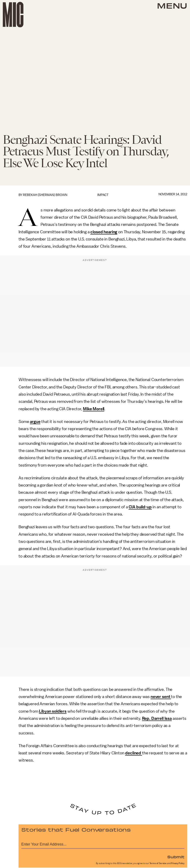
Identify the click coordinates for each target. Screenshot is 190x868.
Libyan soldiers (53, 711)
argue (35, 422)
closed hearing (104, 232)
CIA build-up (140, 507)
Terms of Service (158, 863)
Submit (176, 857)
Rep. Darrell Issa (157, 718)
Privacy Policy (178, 863)
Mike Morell (94, 409)
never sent (161, 697)
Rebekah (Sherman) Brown (45, 195)
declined (134, 753)
